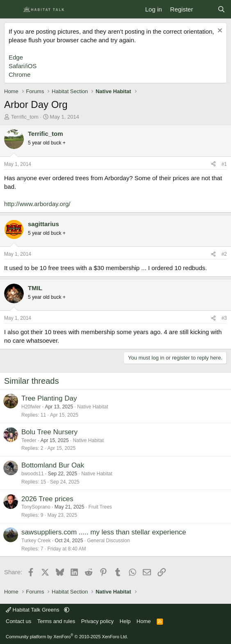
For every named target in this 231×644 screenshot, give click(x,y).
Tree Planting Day (49, 398)
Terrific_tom (25, 117)
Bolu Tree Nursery (49, 432)
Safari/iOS (23, 66)
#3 (224, 318)
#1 (224, 164)
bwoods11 (33, 474)
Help (125, 621)
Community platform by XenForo (67, 637)
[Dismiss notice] (219, 31)
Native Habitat (93, 407)
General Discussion (108, 541)
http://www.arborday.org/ (37, 204)
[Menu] (11, 9)
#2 (224, 254)
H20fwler (31, 407)
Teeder (29, 440)
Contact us (18, 621)
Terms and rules (56, 621)
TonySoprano (36, 507)
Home (144, 621)
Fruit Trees (100, 507)
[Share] (213, 164)
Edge (16, 57)
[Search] (221, 9)
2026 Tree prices (47, 499)
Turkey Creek (36, 541)
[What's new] (205, 9)
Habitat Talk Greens (33, 610)
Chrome (19, 74)
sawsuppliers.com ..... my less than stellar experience (104, 532)
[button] (67, 610)
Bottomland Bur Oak (53, 465)
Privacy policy (97, 621)
